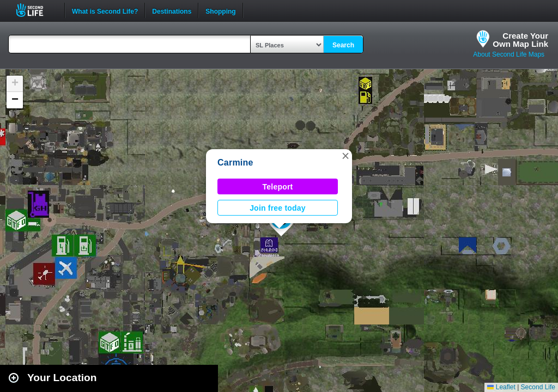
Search (343, 45)
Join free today (278, 208)
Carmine (235, 163)
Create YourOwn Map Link (520, 40)
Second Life (36, 10)
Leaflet (501, 387)
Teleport (278, 187)
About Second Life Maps (509, 54)
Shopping (220, 10)
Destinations (172, 10)
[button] (345, 156)
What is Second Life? (105, 10)
